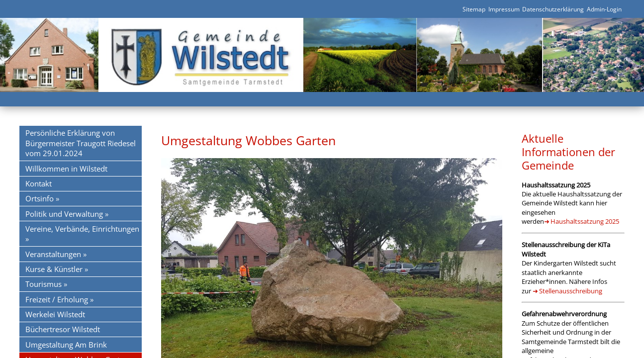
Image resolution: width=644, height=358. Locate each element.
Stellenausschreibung (571, 291)
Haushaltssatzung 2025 (585, 221)
